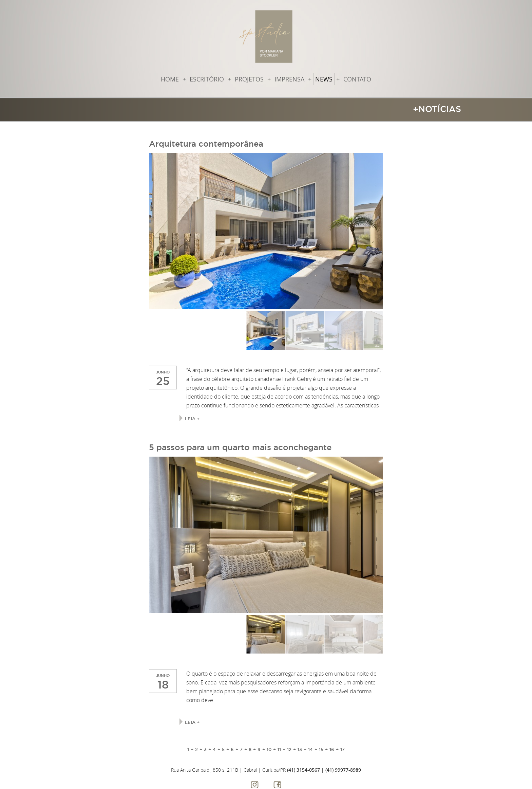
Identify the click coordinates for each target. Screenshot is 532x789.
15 (321, 749)
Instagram (255, 785)
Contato (357, 79)
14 (310, 749)
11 (279, 749)
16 (332, 749)
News (324, 79)
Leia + (192, 419)
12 (289, 749)
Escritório (207, 79)
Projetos (249, 79)
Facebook (277, 785)
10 (269, 749)
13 (300, 749)
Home (170, 79)
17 (343, 749)
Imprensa (289, 79)
